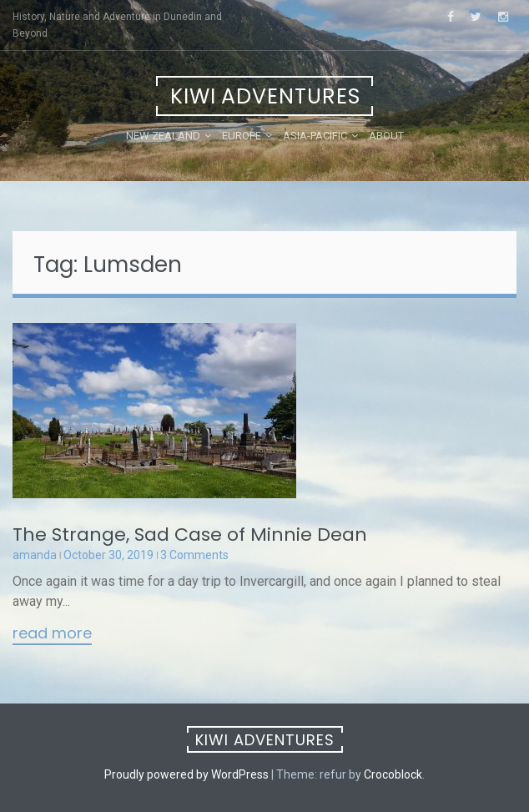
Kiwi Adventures (265, 96)
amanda (35, 555)
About (386, 136)
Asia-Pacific (315, 136)
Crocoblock (393, 774)
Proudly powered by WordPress (186, 774)
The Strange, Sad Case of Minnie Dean (190, 535)
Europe (242, 136)
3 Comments (194, 555)
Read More (52, 634)
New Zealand (163, 136)
